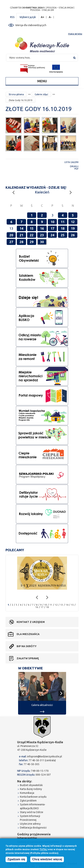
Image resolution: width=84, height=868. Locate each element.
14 (21, 228)
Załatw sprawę (28, 658)
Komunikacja (27, 793)
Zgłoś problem (28, 801)
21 (21, 235)
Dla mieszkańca (28, 634)
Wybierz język (28, 17)
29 (32, 242)
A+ (43, 17)
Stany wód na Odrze (32, 812)
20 (11, 235)
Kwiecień (42, 192)
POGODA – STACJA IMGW (60, 8)
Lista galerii (71, 162)
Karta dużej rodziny (31, 789)
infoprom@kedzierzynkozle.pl (45, 756)
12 (73, 222)
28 (21, 242)
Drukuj (74, 166)
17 (52, 228)
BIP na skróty (27, 646)
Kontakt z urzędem (31, 622)
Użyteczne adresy (30, 824)
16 (42, 228)
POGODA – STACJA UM (42, 10)
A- (50, 17)
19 (73, 228)
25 (63, 235)
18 (63, 228)
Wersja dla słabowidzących (31, 25)
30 (42, 242)
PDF (76, 169)
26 (73, 235)
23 (42, 235)
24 (52, 235)
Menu (42, 81)
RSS (12, 17)
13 (62, 605)
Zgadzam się (16, 860)
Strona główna (16, 94)
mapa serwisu (75, 34)
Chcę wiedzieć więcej (47, 860)
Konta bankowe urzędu (33, 797)
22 (32, 235)
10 (52, 222)
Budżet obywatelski (31, 785)
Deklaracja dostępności (33, 828)
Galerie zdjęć (41, 94)
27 (11, 242)
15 (32, 228)
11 (63, 222)
